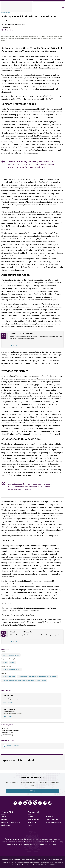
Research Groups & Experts (12, 804)
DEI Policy (53, 861)
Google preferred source (28, 824)
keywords (6, 632)
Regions (5, 802)
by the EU (37, 106)
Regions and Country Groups (10, 641)
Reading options (9, 722)
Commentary (6, 12)
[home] (17, 7)
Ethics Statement (34, 861)
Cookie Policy (12, 861)
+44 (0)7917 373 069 (8, 715)
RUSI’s (26, 453)
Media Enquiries (8, 707)
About (4, 827)
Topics (3, 634)
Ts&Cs (42, 861)
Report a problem (26, 821)
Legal (47, 861)
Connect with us (32, 782)
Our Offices (23, 818)
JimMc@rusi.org (7, 717)
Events (4, 818)
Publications (6, 807)
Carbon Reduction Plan (32, 864)
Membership (6, 824)
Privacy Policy (23, 861)
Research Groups (7, 648)
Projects (4, 655)
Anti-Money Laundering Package (43, 112)
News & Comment (8, 821)
